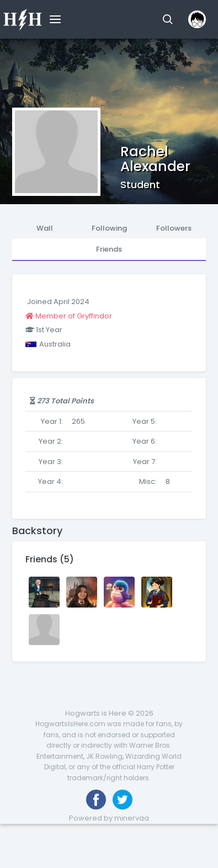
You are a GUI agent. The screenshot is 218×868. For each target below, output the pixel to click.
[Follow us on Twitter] (123, 800)
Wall (45, 228)
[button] (168, 19)
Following (109, 228)
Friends (109, 249)
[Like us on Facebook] (96, 800)
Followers (174, 228)
